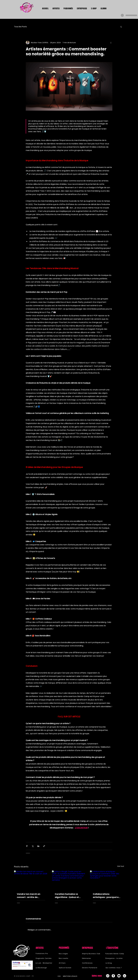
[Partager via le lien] (44, 846)
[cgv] (60, 976)
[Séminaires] (90, 958)
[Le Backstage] (46, 968)
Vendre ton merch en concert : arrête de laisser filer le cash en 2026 (29, 896)
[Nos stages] (67, 954)
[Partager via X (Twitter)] (33, 846)
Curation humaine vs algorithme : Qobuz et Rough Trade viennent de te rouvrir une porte (69, 896)
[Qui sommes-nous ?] (115, 968)
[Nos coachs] (67, 958)
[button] (121, 27)
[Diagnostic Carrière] (46, 958)
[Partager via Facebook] (27, 846)
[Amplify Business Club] (92, 954)
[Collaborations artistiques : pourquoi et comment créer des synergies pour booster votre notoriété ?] (107, 880)
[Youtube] (119, 976)
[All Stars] (67, 963)
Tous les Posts (20, 27)
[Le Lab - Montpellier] (46, 963)
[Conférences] (90, 963)
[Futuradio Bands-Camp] (115, 954)
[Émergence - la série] (115, 958)
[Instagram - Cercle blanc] (108, 976)
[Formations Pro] (44, 953)
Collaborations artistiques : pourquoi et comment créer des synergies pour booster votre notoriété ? (106, 896)
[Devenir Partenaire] (90, 968)
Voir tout (121, 866)
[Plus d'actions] (111, 43)
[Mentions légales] (72, 976)
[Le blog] (115, 963)
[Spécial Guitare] (67, 968)
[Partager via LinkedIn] (38, 846)
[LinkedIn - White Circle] (125, 976)
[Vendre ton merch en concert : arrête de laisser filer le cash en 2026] (31, 880)
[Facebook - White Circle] (113, 976)
